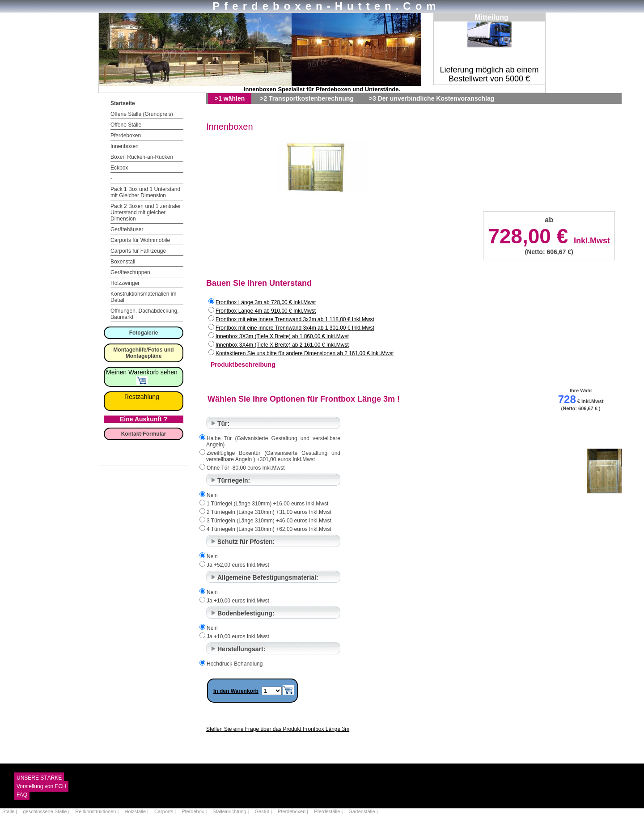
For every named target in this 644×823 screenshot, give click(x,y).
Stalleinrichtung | (231, 811)
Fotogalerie (144, 333)
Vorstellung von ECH (41, 786)
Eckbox (119, 168)
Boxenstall (123, 262)
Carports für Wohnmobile (140, 240)
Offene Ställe (126, 125)
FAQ (22, 795)
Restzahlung (142, 397)
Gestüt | (264, 811)
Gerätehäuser (127, 229)
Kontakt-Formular (144, 434)
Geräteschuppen (130, 272)
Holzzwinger (125, 283)
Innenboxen (125, 146)
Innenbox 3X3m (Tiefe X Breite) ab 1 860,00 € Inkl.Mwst (282, 336)
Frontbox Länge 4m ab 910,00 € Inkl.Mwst (266, 311)
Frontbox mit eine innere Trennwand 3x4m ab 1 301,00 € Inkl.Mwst (295, 328)
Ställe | (11, 811)
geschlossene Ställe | (47, 811)
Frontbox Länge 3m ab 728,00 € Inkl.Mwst (266, 302)
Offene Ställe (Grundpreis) (142, 114)
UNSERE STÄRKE (39, 778)
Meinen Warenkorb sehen (142, 376)
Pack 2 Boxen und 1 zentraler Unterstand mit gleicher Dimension (146, 212)
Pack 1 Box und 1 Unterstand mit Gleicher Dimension (145, 192)
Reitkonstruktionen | (97, 811)
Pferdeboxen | (294, 811)
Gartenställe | (363, 811)
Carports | (166, 811)
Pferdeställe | (329, 811)
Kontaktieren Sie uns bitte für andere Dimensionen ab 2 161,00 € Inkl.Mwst (305, 353)
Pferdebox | (195, 811)
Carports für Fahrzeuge (138, 251)
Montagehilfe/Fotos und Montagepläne (143, 353)
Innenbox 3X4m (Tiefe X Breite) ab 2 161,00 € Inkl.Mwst (282, 345)
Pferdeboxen (126, 136)
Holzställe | (137, 811)
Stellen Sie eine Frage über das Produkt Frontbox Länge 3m (278, 729)
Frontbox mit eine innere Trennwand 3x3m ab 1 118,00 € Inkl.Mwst (295, 319)
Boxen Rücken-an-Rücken (142, 157)
